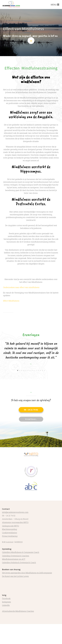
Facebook (6, 598)
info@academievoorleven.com (15, 512)
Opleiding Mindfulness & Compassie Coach (21, 552)
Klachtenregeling (10, 529)
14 (44, 370)
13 (42, 370)
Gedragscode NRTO (11, 526)
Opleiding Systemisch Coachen (16, 556)
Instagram (6, 602)
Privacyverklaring (10, 536)
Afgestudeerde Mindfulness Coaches (18, 611)
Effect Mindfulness (11, 301)
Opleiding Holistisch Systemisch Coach (19, 562)
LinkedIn (6, 605)
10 (36, 370)
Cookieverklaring (10, 533)
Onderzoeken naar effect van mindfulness (21, 287)
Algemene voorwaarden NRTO (15, 522)
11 (38, 370)
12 (40, 370)
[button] (31, 410)
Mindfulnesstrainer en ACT (14, 559)
